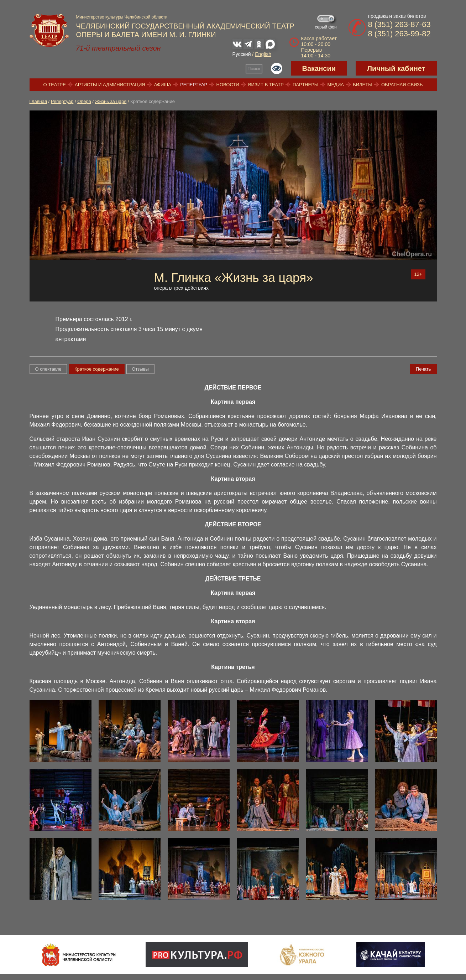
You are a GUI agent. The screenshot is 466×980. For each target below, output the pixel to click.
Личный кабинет (396, 68)
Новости (228, 85)
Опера (84, 101)
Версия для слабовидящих (277, 68)
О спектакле (48, 369)
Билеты (363, 85)
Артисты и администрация (110, 85)
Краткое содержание (97, 369)
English (263, 54)
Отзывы (140, 369)
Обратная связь (402, 85)
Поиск (254, 69)
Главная (38, 101)
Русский (242, 54)
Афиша (163, 85)
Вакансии (319, 68)
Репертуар (194, 85)
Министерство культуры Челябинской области (122, 17)
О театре (55, 85)
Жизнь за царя (111, 101)
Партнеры (305, 85)
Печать (423, 369)
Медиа (336, 85)
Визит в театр (266, 85)
